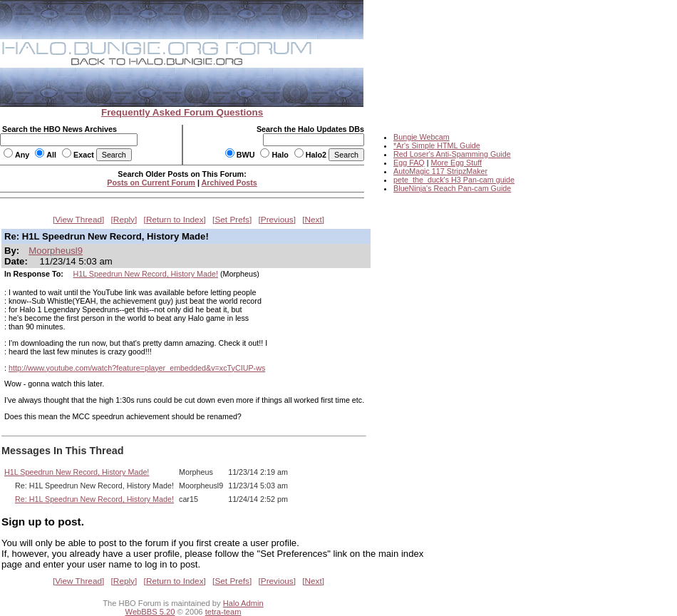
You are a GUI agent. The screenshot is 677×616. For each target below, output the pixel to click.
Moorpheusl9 (56, 251)
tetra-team (223, 612)
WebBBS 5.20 (150, 612)
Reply (124, 220)
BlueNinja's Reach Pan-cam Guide (452, 188)
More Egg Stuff (456, 163)
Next (314, 220)
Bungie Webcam (422, 137)
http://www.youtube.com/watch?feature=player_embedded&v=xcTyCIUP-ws (137, 368)
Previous (277, 220)
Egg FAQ (409, 163)
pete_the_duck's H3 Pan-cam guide (454, 180)
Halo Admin (243, 603)
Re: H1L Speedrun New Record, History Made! (94, 499)
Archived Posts (229, 183)
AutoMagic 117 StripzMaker (440, 171)
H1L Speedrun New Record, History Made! (146, 274)
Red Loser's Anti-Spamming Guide (452, 154)
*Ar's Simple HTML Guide (437, 145)
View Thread (78, 220)
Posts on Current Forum (151, 183)
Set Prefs (232, 220)
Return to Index (175, 220)
